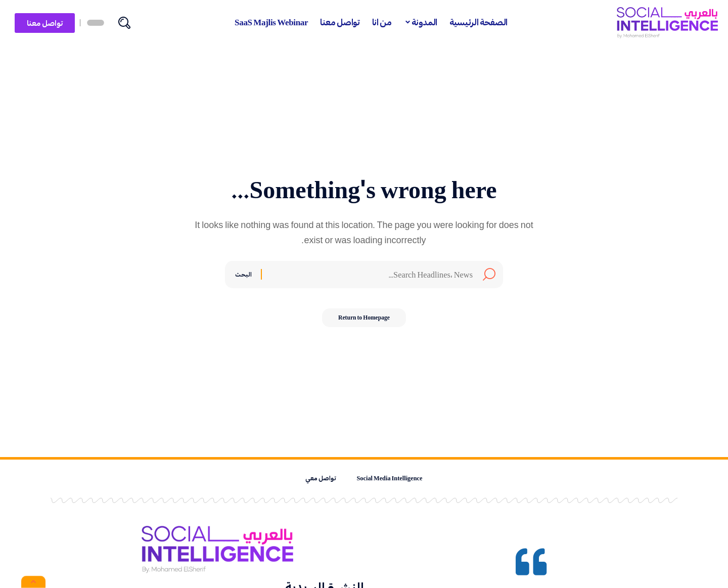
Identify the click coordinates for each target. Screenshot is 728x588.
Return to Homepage (364, 319)
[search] (124, 23)
